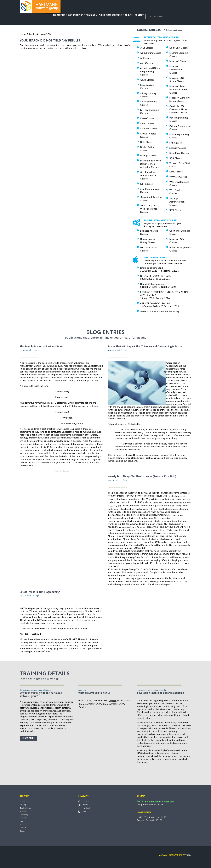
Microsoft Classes (178, 61)
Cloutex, (112, 536)
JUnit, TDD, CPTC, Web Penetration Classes (150, 209)
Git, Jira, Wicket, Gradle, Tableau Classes (148, 175)
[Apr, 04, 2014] (26, 596)
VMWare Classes (178, 177)
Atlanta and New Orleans (132, 527)
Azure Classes (147, 80)
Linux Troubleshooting (151, 268)
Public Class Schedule (110, 15)
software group (171, 855)
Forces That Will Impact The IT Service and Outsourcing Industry (145, 346)
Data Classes (147, 142)
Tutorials (23, 818)
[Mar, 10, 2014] (114, 350)
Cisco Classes (147, 118)
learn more (28, 738)
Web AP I (45, 639)
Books (22, 831)
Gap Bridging (76, 15)
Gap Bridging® (25, 808)
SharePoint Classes (179, 153)
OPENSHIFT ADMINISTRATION (157, 276)
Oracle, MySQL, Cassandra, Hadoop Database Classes (179, 109)
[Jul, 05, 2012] (25, 350)
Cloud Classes (147, 123)
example (28, 651)
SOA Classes (176, 158)
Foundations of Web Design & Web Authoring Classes (150, 164)
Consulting (59, 15)
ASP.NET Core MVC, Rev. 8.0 (155, 303)
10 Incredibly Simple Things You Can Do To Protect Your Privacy (140, 569)
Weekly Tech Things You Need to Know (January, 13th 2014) (142, 476)
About (128, 15)
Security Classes (178, 148)
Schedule (23, 811)
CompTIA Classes (149, 128)
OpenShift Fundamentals (153, 284)
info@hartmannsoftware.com (159, 801)
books (32, 34)
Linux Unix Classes (179, 48)
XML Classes (176, 210)
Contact (139, 15)
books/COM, (45, 34)
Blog (21, 821)
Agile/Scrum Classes (150, 53)
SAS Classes (176, 143)
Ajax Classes (146, 63)
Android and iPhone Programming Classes (150, 71)
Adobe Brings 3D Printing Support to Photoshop (132, 578)
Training (91, 15)
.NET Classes (147, 48)
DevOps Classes (148, 155)
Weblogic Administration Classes (177, 202)
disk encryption (175, 515)
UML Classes (176, 172)
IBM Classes (146, 184)
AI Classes (145, 58)
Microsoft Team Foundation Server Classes (179, 89)
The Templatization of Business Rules (41, 346)
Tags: (37, 350)
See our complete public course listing (159, 311)
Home (23, 34)
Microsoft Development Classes (176, 69)
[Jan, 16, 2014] (113, 480)
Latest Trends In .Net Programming (40, 592)
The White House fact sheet (161, 499)
